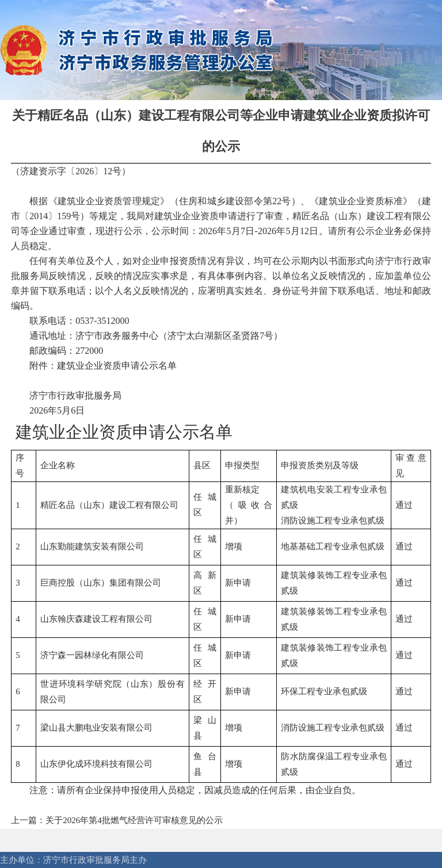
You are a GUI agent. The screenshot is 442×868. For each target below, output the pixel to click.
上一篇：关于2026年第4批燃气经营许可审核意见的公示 (117, 820)
